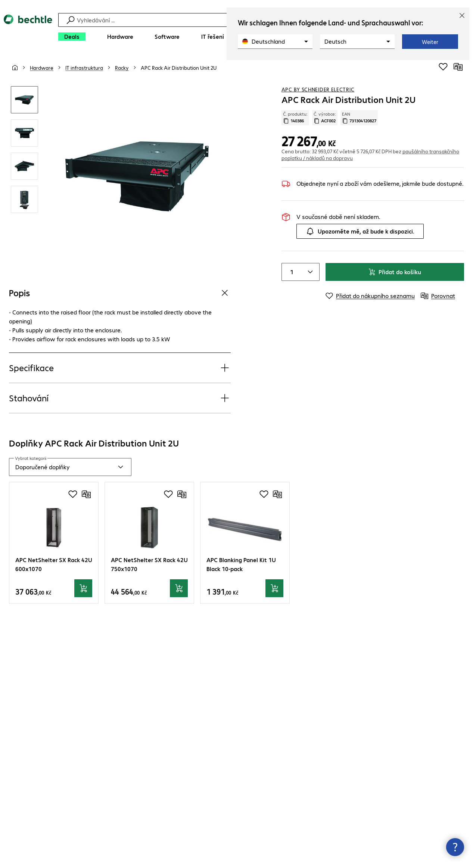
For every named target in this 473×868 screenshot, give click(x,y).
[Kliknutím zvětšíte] (24, 100)
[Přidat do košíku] (83, 588)
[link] (179, 68)
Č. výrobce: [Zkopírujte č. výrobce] (325, 117)
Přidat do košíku (395, 272)
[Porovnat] (458, 67)
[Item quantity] (291, 272)
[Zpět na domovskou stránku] (28, 30)
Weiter (430, 42)
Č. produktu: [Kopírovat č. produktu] (295, 117)
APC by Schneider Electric (318, 89)
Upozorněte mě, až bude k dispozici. (360, 231)
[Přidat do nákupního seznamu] (443, 67)
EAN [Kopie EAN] (359, 117)
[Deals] (72, 37)
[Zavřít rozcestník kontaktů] (455, 847)
